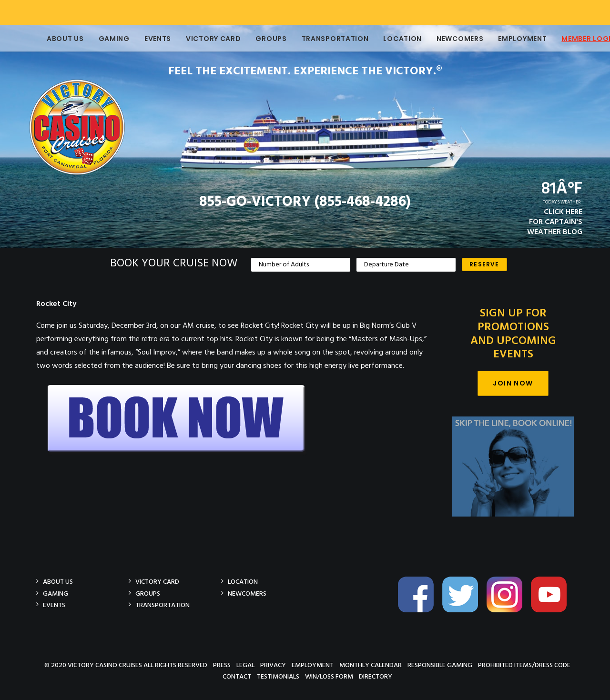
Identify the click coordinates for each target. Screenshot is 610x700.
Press (222, 664)
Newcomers (447, 39)
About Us (52, 39)
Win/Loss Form (329, 676)
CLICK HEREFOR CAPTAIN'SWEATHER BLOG (555, 222)
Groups (258, 39)
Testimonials (278, 676)
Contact (237, 676)
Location (389, 39)
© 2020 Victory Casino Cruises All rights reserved (126, 664)
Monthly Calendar (371, 664)
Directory (376, 676)
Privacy (273, 664)
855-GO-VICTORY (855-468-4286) (305, 202)
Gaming (101, 39)
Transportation (322, 39)
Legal (245, 664)
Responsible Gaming (440, 664)
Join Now (513, 383)
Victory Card (200, 39)
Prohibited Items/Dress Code (524, 664)
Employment (509, 39)
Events (144, 39)
